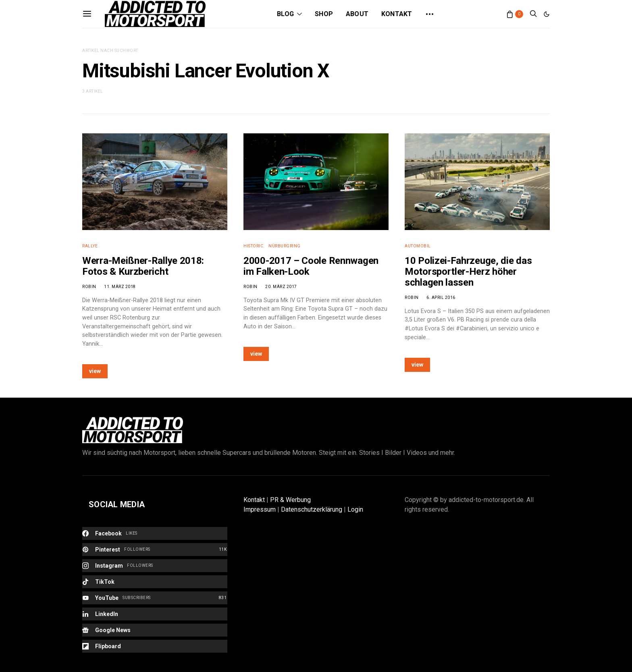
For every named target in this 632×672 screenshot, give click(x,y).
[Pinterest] (155, 550)
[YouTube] (155, 598)
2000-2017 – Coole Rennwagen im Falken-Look (311, 266)
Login (355, 509)
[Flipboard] (155, 646)
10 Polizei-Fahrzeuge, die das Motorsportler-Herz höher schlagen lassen (468, 272)
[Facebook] (155, 533)
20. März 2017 (281, 287)
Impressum (260, 509)
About (357, 14)
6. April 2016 (441, 298)
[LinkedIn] (155, 614)
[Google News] (155, 630)
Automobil (418, 246)
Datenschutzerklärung (312, 509)
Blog (285, 14)
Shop (324, 14)
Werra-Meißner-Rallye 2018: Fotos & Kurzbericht (143, 266)
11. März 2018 (120, 287)
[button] (547, 14)
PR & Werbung (290, 500)
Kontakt (397, 14)
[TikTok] (155, 582)
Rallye (90, 246)
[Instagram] (155, 566)
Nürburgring (285, 246)
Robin (89, 287)
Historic (253, 246)
